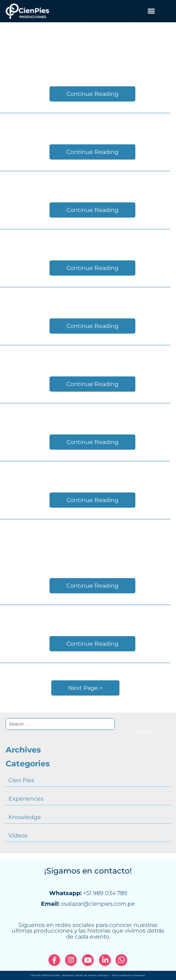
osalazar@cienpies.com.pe (98, 904)
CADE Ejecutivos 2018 (85, 242)
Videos (18, 835)
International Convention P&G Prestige (85, 546)
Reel (85, 126)
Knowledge (25, 817)
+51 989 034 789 (105, 893)
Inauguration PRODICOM (85, 618)
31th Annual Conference (85, 184)
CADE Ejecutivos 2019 (85, 68)
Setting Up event (85, 416)
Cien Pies (21, 780)
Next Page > (85, 688)
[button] (151, 11)
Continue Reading (92, 94)
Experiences (26, 799)
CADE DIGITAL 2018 (85, 358)
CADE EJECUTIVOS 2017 (85, 474)
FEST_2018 (85, 300)
